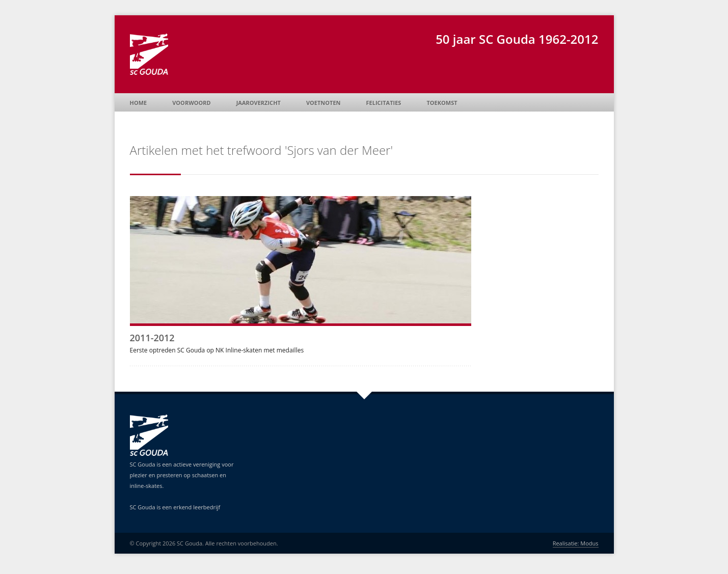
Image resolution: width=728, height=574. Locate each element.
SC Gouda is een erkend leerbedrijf (175, 507)
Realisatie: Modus (576, 543)
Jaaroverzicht (259, 103)
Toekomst (442, 103)
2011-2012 (152, 338)
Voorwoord (191, 103)
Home (139, 103)
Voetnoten (323, 103)
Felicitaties (384, 103)
